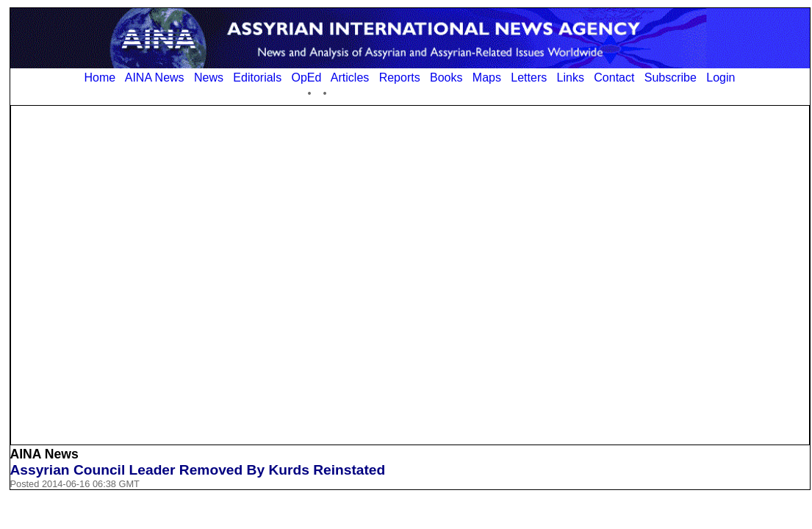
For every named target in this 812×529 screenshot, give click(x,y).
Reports (400, 78)
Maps (487, 78)
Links (571, 78)
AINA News (155, 78)
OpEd (306, 78)
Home (100, 78)
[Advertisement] (170, 274)
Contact (614, 78)
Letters (529, 78)
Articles (350, 78)
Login (721, 78)
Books (446, 78)
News (209, 78)
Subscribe (671, 78)
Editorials (257, 78)
